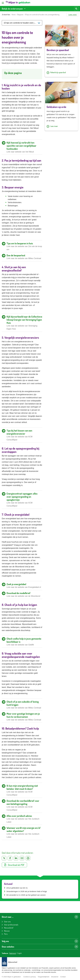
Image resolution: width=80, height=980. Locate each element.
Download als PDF (14, 865)
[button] (72, 15)
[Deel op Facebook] (10, 858)
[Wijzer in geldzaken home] (18, 3)
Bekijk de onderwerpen (12, 9)
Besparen (20, 15)
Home (14, 15)
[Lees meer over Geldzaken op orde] (61, 126)
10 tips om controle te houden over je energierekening (42, 15)
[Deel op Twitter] (4, 858)
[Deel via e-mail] (22, 858)
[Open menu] (3, 3)
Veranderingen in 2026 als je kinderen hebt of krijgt (27, 891)
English (20, 953)
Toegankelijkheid (43, 977)
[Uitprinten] (28, 858)
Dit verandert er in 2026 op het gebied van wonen (26, 895)
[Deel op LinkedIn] (16, 858)
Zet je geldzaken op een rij (17, 888)
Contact (63, 977)
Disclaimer (55, 977)
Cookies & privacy (30, 977)
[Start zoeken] (76, 9)
